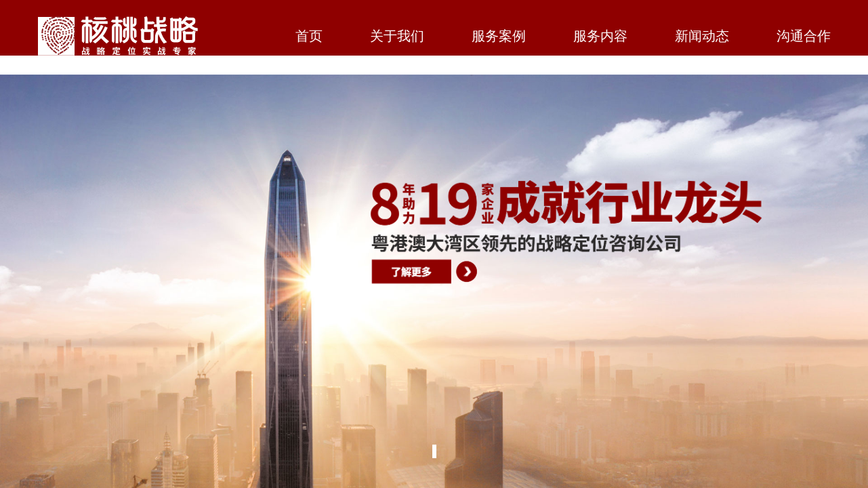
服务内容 (600, 37)
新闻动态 (702, 37)
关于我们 (397, 37)
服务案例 (499, 37)
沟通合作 (804, 37)
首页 (309, 37)
